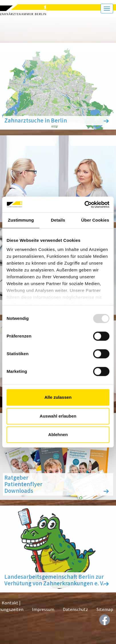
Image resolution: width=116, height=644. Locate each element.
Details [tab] (58, 220)
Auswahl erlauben (58, 416)
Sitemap (105, 609)
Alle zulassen (58, 397)
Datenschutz (75, 609)
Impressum (43, 609)
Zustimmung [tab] (21, 220)
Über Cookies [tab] (95, 220)
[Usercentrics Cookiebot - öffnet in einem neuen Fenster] (84, 205)
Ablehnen (58, 435)
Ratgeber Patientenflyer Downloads (23, 484)
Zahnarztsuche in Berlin (36, 120)
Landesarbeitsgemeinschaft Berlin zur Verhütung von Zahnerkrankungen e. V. (54, 580)
